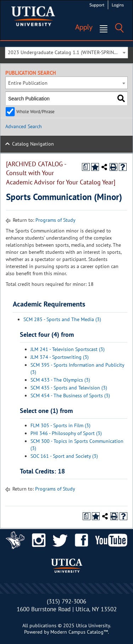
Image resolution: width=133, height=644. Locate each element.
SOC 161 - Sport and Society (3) (64, 456)
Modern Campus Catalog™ (79, 632)
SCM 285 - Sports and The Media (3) (62, 319)
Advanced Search (24, 126)
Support (97, 5)
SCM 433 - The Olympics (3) (60, 380)
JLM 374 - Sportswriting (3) (60, 357)
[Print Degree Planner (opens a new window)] (86, 167)
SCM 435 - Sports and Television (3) (69, 388)
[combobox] (66, 52)
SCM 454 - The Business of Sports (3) (70, 396)
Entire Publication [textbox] (28, 83)
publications (43, 625)
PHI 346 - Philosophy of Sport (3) (66, 433)
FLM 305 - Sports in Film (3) (60, 425)
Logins (118, 5)
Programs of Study (56, 220)
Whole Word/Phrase (35, 111)
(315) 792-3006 (66, 601)
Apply (84, 27)
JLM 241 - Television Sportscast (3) (68, 349)
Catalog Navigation (33, 144)
